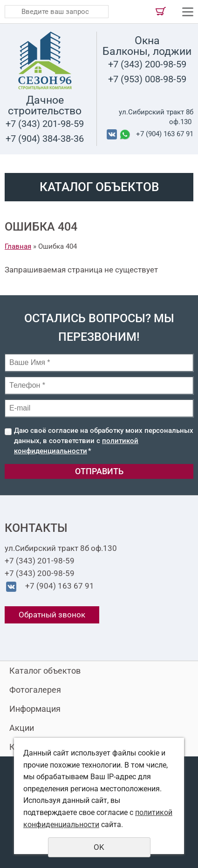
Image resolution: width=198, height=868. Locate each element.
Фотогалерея (35, 690)
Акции (22, 728)
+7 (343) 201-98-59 (45, 124)
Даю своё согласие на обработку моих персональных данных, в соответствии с (104, 441)
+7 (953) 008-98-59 (147, 79)
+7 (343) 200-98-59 (147, 64)
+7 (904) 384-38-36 (45, 139)
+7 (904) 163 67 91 (165, 134)
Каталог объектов (45, 671)
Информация (35, 709)
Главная (18, 246)
